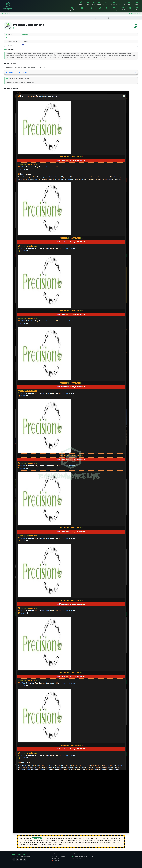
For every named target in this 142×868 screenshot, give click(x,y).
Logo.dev (79, 858)
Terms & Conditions (58, 856)
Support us (56, 860)
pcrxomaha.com (19, 28)
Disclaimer (56, 858)
